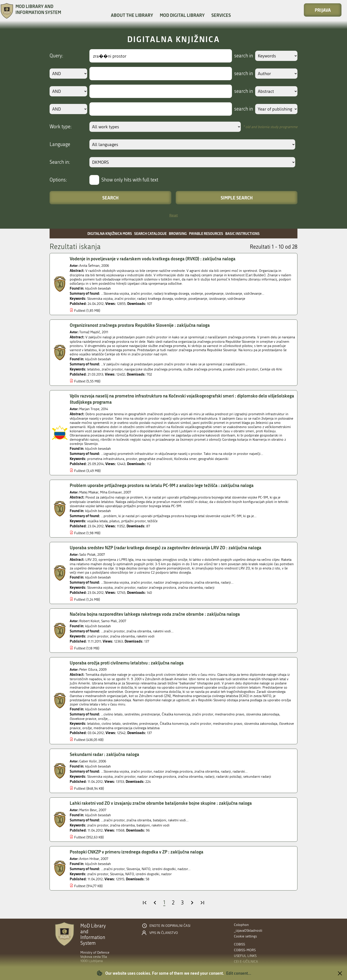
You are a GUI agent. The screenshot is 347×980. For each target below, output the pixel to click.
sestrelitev (130, 725)
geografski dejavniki (213, 459)
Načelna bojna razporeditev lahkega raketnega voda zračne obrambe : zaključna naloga (155, 615)
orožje (87, 730)
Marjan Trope (90, 410)
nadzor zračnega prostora (157, 589)
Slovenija (117, 876)
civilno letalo (111, 725)
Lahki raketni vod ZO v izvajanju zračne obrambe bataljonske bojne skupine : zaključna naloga (161, 805)
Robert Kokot (90, 622)
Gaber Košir (89, 763)
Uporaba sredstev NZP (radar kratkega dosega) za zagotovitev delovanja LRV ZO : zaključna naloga (166, 548)
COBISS (239, 944)
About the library (132, 15)
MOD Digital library (182, 15)
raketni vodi (146, 638)
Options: (58, 180)
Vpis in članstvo (164, 933)
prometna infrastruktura (106, 459)
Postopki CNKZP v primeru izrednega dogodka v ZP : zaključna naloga (137, 854)
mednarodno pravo (228, 725)
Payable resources (206, 233)
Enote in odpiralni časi (170, 926)
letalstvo (93, 370)
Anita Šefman (90, 266)
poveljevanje (198, 299)
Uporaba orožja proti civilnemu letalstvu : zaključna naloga (127, 664)
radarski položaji (229, 778)
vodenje (181, 299)
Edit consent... (239, 973)
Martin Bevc (89, 812)
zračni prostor (125, 299)
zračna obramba (190, 589)
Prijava (323, 10)
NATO (130, 876)
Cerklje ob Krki (271, 370)
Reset (173, 215)
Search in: (60, 162)
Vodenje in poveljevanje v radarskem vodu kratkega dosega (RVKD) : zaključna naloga (153, 259)
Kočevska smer (185, 459)
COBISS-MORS (245, 950)
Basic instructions (242, 233)
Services (221, 15)
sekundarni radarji (257, 778)
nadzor (166, 876)
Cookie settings (245, 936)
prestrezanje (149, 725)
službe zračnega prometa (202, 370)
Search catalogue (150, 233)
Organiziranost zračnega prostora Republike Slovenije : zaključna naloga (140, 325)
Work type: (61, 127)
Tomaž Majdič (91, 332)
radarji (209, 589)
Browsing (178, 233)
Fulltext (80, 311)
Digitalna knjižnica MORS (110, 233)
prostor (131, 459)
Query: (56, 56)
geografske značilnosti (156, 459)
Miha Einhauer (112, 493)
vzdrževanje (236, 299)
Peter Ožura (89, 671)
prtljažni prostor (133, 522)
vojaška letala (97, 522)
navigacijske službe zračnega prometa (153, 370)
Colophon (241, 925)
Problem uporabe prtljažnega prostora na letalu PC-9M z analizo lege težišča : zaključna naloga (162, 486)
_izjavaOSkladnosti (248, 930)
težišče (152, 522)
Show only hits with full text (130, 180)
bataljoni (143, 827)
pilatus (114, 522)
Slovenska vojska (100, 299)
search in (244, 56)
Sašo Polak (88, 556)
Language (60, 144)
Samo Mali (110, 622)
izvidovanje (217, 299)
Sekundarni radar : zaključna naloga (104, 756)
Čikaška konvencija (174, 725)
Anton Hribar (90, 861)
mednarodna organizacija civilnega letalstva (127, 730)
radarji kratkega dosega (155, 299)
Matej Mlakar (90, 493)
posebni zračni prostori (241, 370)
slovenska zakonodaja (261, 725)
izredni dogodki (147, 876)
